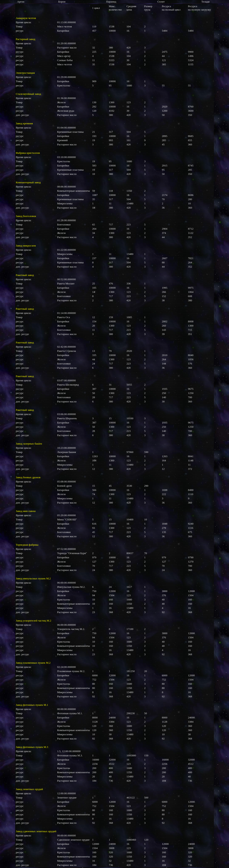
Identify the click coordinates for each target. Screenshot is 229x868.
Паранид (111, 2)
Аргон (21, 2)
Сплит (161, 2)
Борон (62, 2)
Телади (206, 2)
